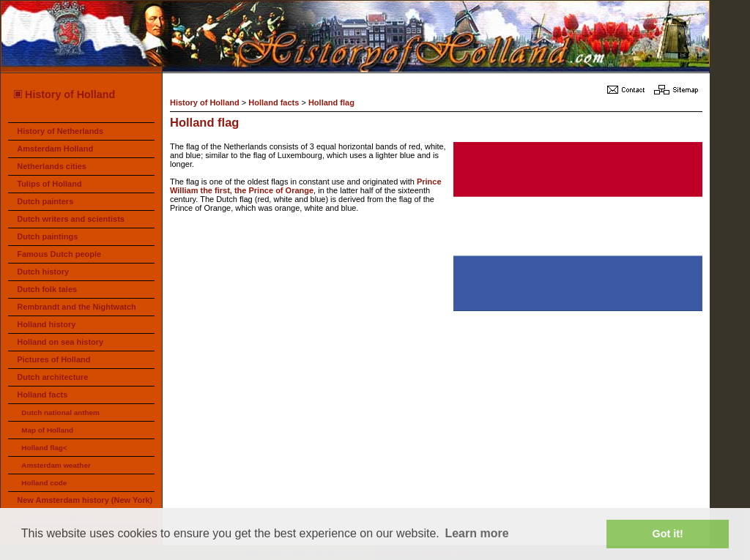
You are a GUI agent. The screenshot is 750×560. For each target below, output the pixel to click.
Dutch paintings (47, 236)
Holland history (46, 324)
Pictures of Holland (53, 359)
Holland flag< (44, 448)
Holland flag (331, 102)
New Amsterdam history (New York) (85, 500)
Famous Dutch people (59, 254)
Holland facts (42, 395)
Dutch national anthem (60, 412)
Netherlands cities (52, 166)
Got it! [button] (668, 534)
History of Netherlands (60, 131)
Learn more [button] (476, 533)
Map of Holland (47, 430)
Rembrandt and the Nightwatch (77, 307)
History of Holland (64, 94)
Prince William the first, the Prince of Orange (306, 186)
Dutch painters (45, 201)
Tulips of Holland (49, 184)
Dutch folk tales (47, 289)
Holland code (44, 483)
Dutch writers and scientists (71, 219)
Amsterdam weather (56, 465)
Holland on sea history (60, 342)
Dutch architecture (52, 377)
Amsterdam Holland (55, 149)
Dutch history (43, 272)
